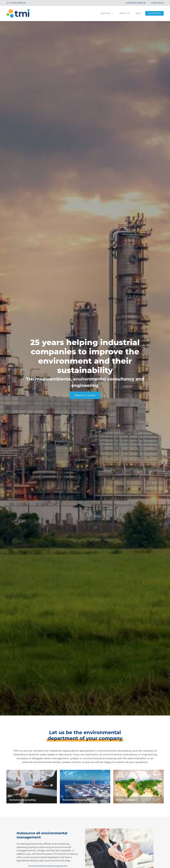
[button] (157, 3)
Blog (139, 13)
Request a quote (85, 395)
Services (107, 13)
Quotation (154, 13)
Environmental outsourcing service (48, 866)
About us (125, 13)
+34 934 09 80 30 (18, 3)
